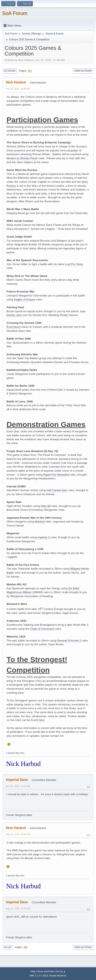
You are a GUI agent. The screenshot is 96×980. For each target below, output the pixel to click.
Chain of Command (42, 629)
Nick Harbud (16, 82)
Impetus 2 (43, 537)
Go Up (8, 947)
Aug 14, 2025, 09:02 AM (18, 834)
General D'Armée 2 (69, 641)
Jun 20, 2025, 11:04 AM (18, 786)
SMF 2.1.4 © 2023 (39, 976)
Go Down (10, 71)
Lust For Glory (74, 264)
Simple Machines (58, 976)
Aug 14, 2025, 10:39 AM (18, 909)
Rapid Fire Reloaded (56, 475)
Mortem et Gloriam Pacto (22, 158)
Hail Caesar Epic (57, 490)
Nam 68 (46, 506)
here (42, 720)
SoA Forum (15, 13)
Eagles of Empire (25, 300)
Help (33, 971)
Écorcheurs (14, 327)
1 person (10, 753)
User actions (83, 71)
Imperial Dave (17, 780)
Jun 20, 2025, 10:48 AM (18, 89)
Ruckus (11, 186)
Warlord (40, 522)
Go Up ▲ (61, 971)
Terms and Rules (46, 971)
